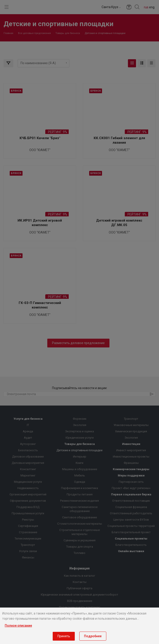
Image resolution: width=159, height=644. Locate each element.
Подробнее (93, 636)
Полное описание (18, 626)
